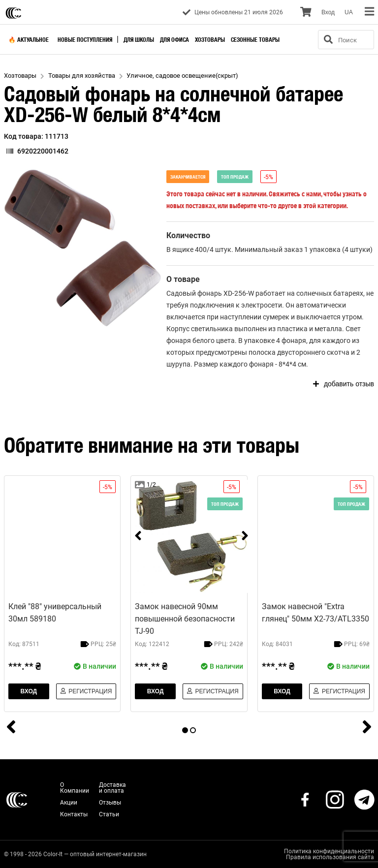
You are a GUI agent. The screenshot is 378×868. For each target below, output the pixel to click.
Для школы (139, 40)
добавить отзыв (344, 384)
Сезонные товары (255, 40)
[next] (245, 537)
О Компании (75, 788)
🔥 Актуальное (29, 40)
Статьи (109, 814)
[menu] (369, 12)
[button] (83, 248)
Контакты (74, 814)
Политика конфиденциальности (329, 851)
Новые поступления (85, 40)
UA (349, 12)
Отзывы (110, 803)
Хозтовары (210, 40)
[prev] (138, 537)
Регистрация (86, 691)
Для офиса (174, 40)
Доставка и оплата (112, 788)
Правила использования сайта (330, 857)
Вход (328, 12)
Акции (69, 803)
